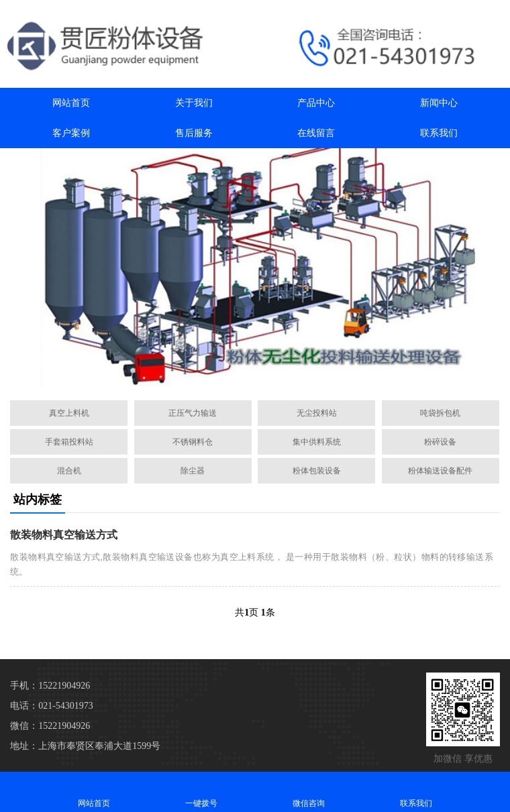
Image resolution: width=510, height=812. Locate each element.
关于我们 (194, 103)
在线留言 (316, 133)
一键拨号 (201, 792)
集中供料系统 (317, 442)
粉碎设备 (440, 442)
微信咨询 (309, 792)
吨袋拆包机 (440, 413)
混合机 (69, 471)
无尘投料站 (317, 413)
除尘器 (193, 471)
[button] (250, 375)
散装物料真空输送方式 (64, 535)
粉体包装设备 (317, 471)
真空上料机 (69, 413)
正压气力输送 (193, 413)
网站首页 (71, 103)
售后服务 (194, 133)
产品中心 (316, 103)
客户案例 (71, 133)
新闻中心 (439, 103)
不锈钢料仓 (193, 442)
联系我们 (439, 133)
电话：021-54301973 (52, 706)
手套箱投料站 (69, 442)
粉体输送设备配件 (440, 471)
